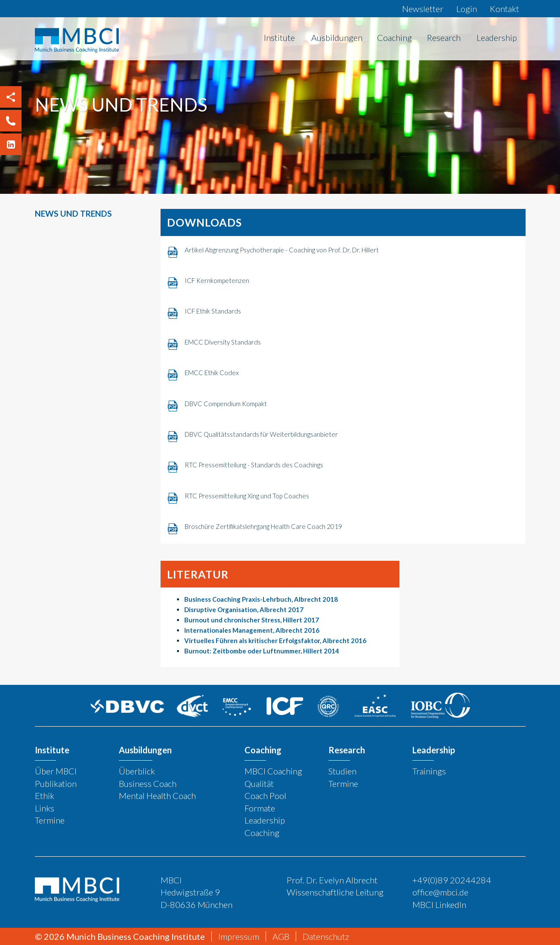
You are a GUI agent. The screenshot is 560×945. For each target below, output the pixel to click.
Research (444, 37)
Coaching (394, 37)
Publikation (56, 783)
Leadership (497, 37)
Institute (279, 37)
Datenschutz (326, 936)
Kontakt (504, 9)
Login (467, 9)
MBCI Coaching (273, 771)
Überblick (137, 771)
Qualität (259, 783)
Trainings (429, 771)
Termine (50, 820)
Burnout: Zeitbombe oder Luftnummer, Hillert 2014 (262, 651)
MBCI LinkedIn (439, 904)
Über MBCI (56, 771)
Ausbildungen (337, 37)
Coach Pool (265, 796)
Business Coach (148, 783)
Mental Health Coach (157, 796)
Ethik (45, 796)
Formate (260, 808)
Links (45, 808)
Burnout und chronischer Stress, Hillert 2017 (252, 620)
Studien (342, 771)
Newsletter (423, 9)
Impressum (239, 936)
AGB (281, 936)
